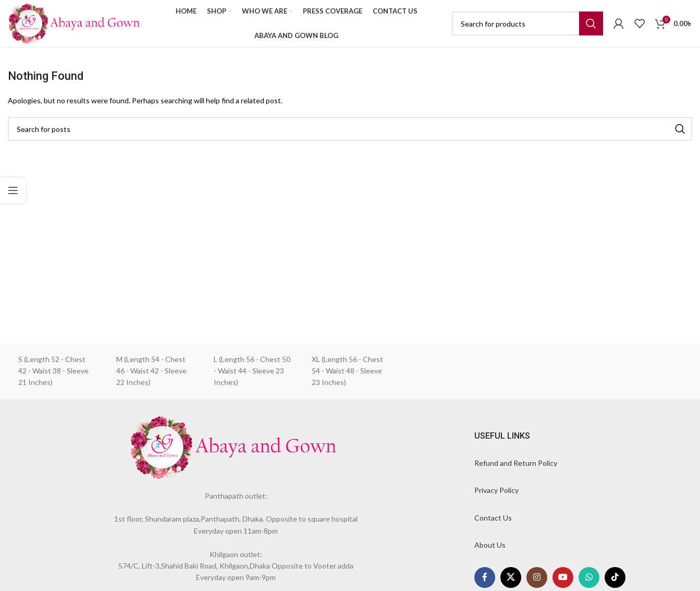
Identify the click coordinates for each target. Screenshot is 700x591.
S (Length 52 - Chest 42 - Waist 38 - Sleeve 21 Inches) (53, 371)
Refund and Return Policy (516, 463)
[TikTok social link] (615, 577)
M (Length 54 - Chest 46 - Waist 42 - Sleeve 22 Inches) (151, 371)
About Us (490, 545)
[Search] (527, 23)
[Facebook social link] (485, 577)
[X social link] (511, 577)
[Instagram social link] (537, 577)
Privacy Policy (496, 490)
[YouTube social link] (563, 577)
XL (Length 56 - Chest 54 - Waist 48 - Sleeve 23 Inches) (347, 371)
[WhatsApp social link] (589, 577)
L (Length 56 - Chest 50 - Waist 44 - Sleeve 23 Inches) (252, 371)
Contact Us (493, 518)
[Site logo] (74, 23)
